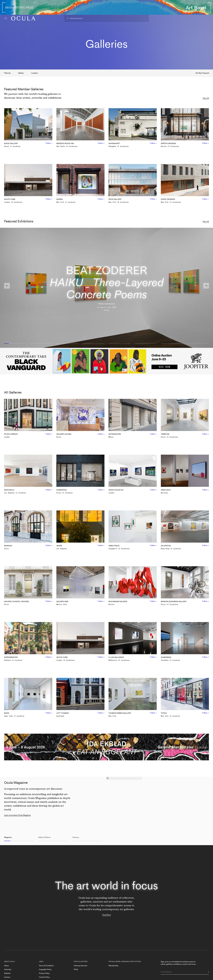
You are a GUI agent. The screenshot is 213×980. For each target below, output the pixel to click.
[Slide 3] (67, 344)
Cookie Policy (44, 977)
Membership (113, 966)
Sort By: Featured (202, 73)
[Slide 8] (198, 344)
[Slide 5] (120, 344)
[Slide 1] (15, 344)
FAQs (76, 969)
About (6, 966)
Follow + (49, 143)
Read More (107, 915)
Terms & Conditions (46, 966)
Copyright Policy (45, 969)
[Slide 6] (146, 344)
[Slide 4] (93, 344)
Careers (7, 977)
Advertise (8, 969)
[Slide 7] (172, 344)
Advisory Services (80, 966)
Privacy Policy (44, 973)
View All (206, 98)
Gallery (21, 73)
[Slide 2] (41, 344)
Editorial (7, 973)
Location (34, 73)
